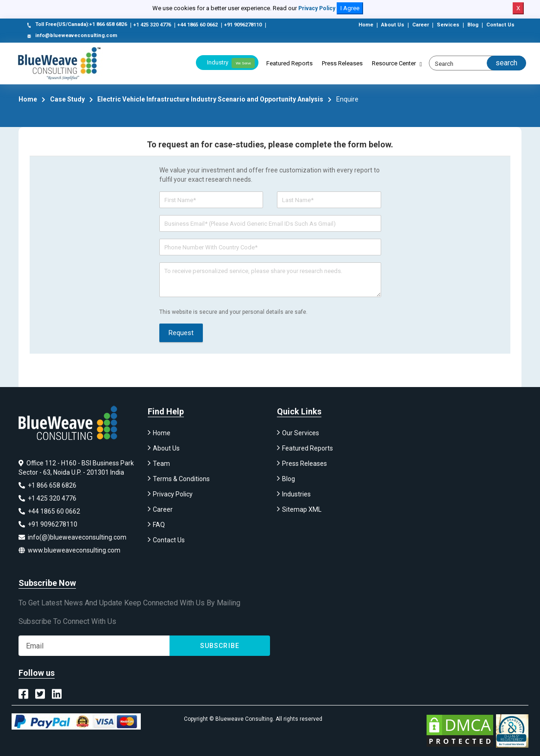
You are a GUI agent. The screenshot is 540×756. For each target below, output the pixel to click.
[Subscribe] (94, 646)
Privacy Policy (317, 8)
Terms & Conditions (181, 479)
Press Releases (342, 63)
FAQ (159, 525)
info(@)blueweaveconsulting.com (72, 537)
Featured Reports (289, 63)
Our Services (301, 433)
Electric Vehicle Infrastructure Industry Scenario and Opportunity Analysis (210, 99)
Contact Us (500, 25)
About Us (393, 25)
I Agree (350, 8)
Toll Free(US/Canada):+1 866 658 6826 (76, 25)
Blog (473, 25)
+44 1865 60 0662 (198, 25)
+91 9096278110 (243, 25)
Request (181, 333)
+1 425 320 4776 (152, 25)
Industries (296, 494)
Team (161, 464)
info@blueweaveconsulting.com (71, 36)
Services (448, 25)
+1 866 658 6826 (47, 485)
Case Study (67, 99)
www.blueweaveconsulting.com (69, 550)
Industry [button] (231, 63)
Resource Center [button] (394, 63)
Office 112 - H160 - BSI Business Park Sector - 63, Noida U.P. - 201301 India (76, 468)
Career (421, 25)
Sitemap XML (302, 509)
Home (366, 25)
